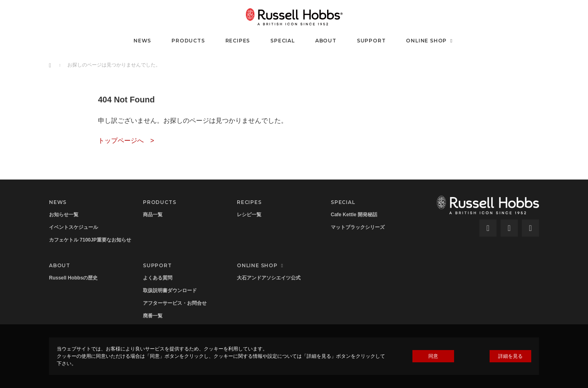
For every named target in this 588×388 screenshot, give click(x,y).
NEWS (142, 41)
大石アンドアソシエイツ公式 (269, 278)
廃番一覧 (153, 316)
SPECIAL (283, 41)
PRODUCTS (188, 41)
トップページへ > (126, 141)
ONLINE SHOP (430, 41)
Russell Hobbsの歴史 (73, 278)
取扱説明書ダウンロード (170, 290)
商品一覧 (153, 215)
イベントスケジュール (73, 227)
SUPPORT (371, 41)
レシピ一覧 (249, 215)
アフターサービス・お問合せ (175, 303)
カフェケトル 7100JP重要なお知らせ (90, 240)
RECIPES (238, 41)
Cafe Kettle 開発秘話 (354, 215)
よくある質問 (158, 278)
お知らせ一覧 (64, 215)
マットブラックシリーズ (358, 227)
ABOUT (326, 41)
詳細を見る (510, 356)
